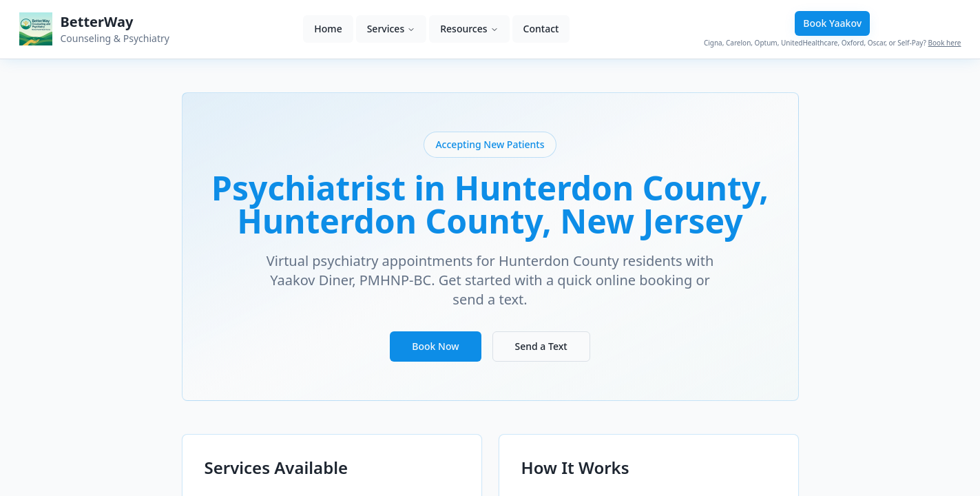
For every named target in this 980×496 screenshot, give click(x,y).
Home (328, 29)
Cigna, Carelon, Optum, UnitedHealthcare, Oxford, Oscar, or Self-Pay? (833, 43)
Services (392, 29)
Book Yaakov (832, 23)
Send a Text (541, 346)
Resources (469, 29)
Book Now (435, 346)
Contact (541, 29)
